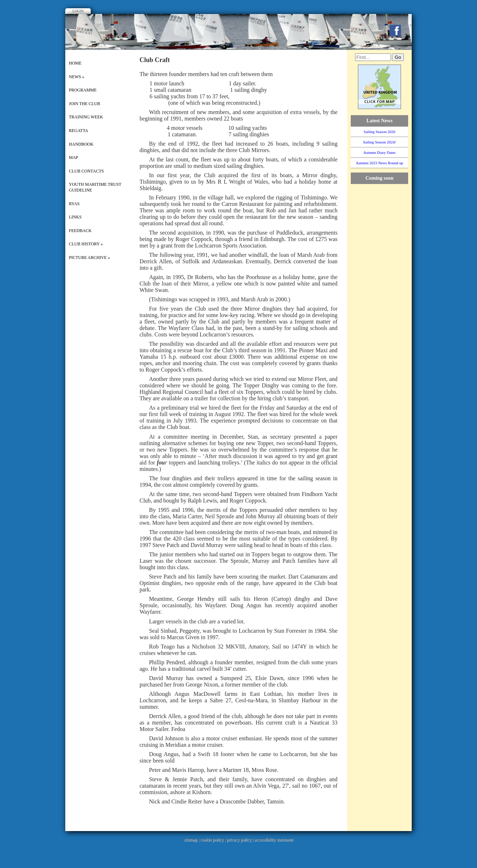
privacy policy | (240, 840)
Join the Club (84, 104)
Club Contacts (86, 171)
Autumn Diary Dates (379, 152)
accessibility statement (274, 840)
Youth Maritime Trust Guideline (95, 187)
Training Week (86, 117)
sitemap (191, 840)
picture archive (89, 258)
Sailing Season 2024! (379, 142)
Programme (83, 90)
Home (75, 63)
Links (75, 217)
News (77, 77)
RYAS (74, 204)
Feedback (80, 231)
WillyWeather (383, 266)
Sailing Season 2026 (379, 132)
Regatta (79, 131)
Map (74, 157)
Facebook (395, 30)
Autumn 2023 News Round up (379, 163)
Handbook (81, 144)
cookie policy (212, 840)
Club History (86, 244)
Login (78, 11)
